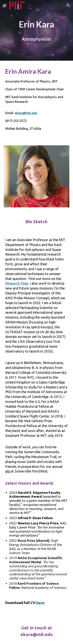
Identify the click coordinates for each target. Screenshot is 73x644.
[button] (5, 5)
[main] (37, 24)
